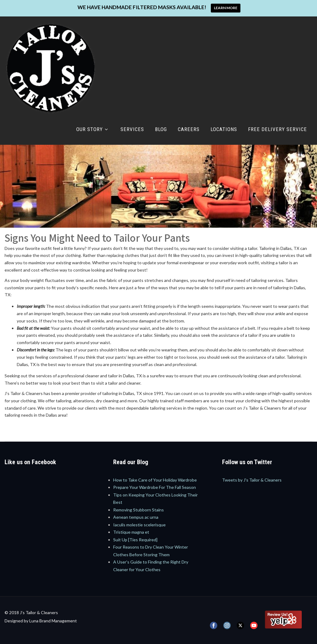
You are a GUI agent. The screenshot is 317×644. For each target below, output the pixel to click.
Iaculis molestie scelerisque (139, 525)
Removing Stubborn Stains (139, 510)
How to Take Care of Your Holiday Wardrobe (155, 480)
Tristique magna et (131, 532)
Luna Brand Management (53, 621)
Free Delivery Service (277, 129)
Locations (224, 129)
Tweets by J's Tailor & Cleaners (252, 480)
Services (132, 129)
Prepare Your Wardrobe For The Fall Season (155, 487)
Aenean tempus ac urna (136, 517)
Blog (161, 129)
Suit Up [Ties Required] (135, 540)
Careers (189, 129)
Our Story (93, 129)
